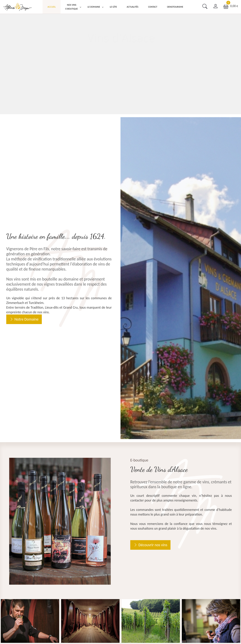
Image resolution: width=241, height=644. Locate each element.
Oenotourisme (175, 7)
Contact (153, 7)
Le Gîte (113, 7)
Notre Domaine (26, 319)
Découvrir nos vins (153, 545)
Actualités (133, 7)
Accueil (52, 7)
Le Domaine (94, 7)
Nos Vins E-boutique (72, 7)
